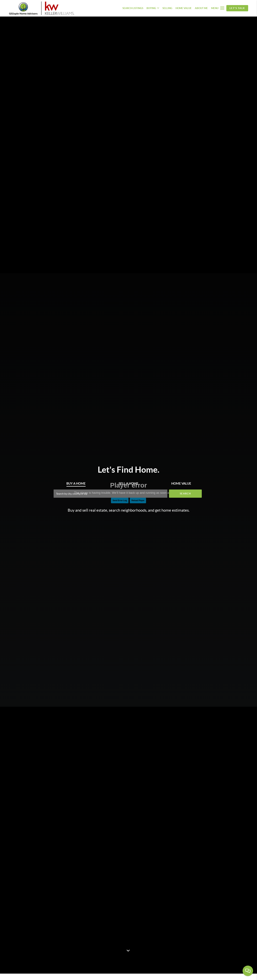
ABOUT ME (201, 8)
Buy (76, 483)
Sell (128, 483)
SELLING (167, 8)
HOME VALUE (184, 8)
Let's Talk (237, 8)
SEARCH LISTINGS (133, 8)
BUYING (153, 8)
